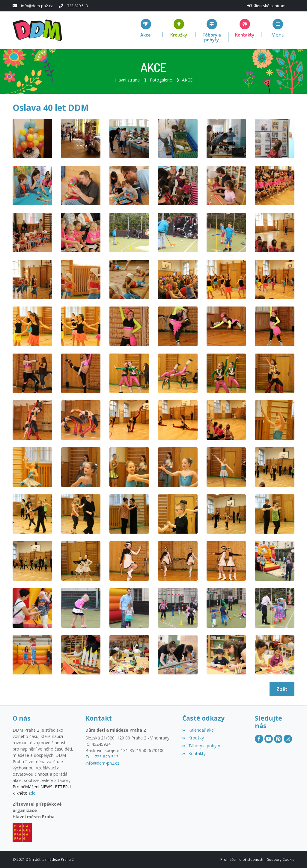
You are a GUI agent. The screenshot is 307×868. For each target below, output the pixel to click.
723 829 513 (77, 6)
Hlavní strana (127, 80)
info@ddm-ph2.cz (37, 6)
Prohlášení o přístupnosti (242, 859)
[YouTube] (269, 739)
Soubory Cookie (281, 859)
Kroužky (193, 738)
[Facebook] (259, 739)
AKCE (187, 80)
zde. (32, 793)
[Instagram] (288, 739)
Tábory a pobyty (201, 745)
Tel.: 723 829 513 (102, 757)
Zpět (282, 689)
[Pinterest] (278, 739)
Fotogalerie (161, 80)
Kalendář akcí (198, 730)
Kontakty (194, 753)
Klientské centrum (269, 6)
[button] (278, 28)
